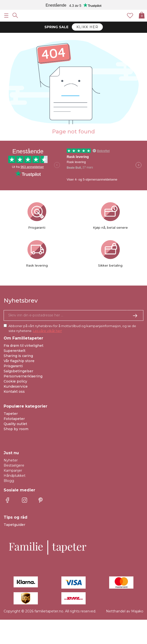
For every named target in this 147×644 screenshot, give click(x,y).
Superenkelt (15, 351)
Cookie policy (15, 381)
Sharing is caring (18, 356)
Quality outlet (15, 424)
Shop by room (16, 429)
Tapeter (11, 414)
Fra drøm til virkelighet (24, 346)
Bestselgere (14, 465)
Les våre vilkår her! (47, 331)
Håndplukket (15, 476)
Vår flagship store (19, 361)
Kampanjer (13, 470)
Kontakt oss (14, 392)
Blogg (9, 481)
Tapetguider (14, 525)
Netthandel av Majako (125, 611)
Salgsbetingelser (18, 371)
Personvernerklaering (23, 376)
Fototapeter (14, 419)
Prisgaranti (13, 366)
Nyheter (11, 460)
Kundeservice (16, 386)
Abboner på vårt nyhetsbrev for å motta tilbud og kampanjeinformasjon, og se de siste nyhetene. (72, 328)
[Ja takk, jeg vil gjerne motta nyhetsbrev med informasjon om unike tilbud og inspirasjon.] (73, 315)
